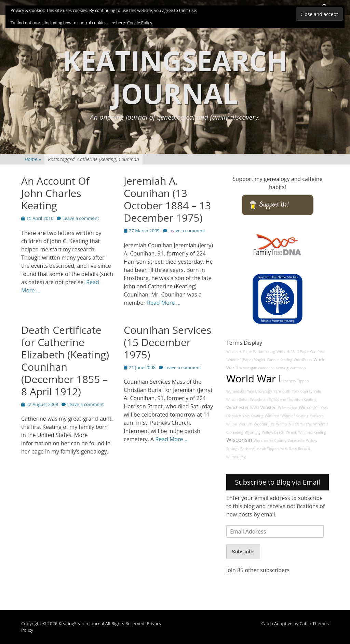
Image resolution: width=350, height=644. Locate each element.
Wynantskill (236, 391)
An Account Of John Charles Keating (55, 193)
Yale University (260, 391)
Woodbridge (264, 424)
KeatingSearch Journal (175, 77)
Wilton (232, 424)
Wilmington (288, 408)
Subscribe (243, 551)
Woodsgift (248, 368)
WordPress (303, 360)
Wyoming (253, 432)
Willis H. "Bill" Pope (292, 352)
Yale (317, 391)
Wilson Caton (237, 399)
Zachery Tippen (296, 381)
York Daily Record (295, 449)
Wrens (291, 432)
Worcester (309, 408)
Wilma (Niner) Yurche (294, 424)
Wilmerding (236, 457)
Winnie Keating (280, 360)
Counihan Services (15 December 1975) (167, 342)
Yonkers (317, 416)
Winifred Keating (312, 432)
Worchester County (270, 441)
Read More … (164, 303)
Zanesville (296, 441)
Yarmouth (282, 391)
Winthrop (298, 368)
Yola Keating (253, 416)
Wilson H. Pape (239, 352)
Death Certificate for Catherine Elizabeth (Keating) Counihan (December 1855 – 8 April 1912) (65, 361)
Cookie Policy (140, 23)
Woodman (259, 399)
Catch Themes (314, 623)
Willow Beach (273, 432)
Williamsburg (264, 352)
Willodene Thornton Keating (293, 399)
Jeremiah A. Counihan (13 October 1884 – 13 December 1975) (167, 199)
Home (33, 159)
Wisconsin (239, 440)
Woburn (245, 424)
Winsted (269, 408)
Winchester (238, 408)
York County (302, 391)
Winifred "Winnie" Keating (287, 416)
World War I (254, 379)
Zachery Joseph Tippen (259, 449)
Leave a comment (80, 218)
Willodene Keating (273, 368)
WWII (255, 408)
